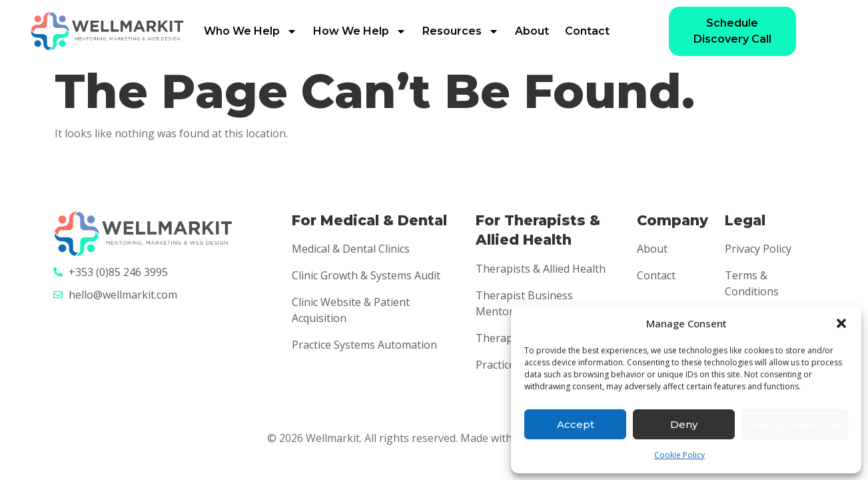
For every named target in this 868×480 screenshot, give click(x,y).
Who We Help (250, 31)
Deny (684, 424)
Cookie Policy (679, 455)
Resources (461, 31)
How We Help (360, 31)
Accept (576, 424)
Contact (587, 31)
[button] (841, 323)
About (532, 31)
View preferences (795, 424)
